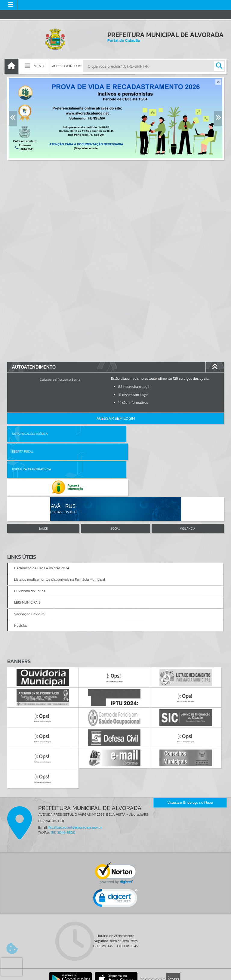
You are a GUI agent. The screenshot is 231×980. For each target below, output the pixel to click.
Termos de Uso (116, 969)
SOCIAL (115, 493)
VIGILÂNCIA (188, 493)
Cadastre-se (48, 380)
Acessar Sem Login (115, 418)
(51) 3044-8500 (63, 797)
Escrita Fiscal (131, 434)
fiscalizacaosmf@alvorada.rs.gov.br (75, 792)
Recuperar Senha (69, 380)
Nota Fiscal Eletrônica (30, 434)
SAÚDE (43, 493)
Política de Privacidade (115, 974)
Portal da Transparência (32, 451)
